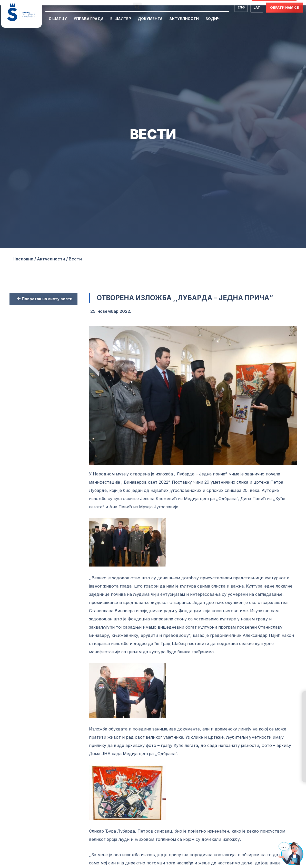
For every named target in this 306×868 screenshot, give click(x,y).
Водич (213, 19)
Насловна (23, 259)
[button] (137, 7)
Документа (150, 19)
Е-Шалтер (121, 19)
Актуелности (184, 19)
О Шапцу (58, 19)
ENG (241, 7)
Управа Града (89, 19)
